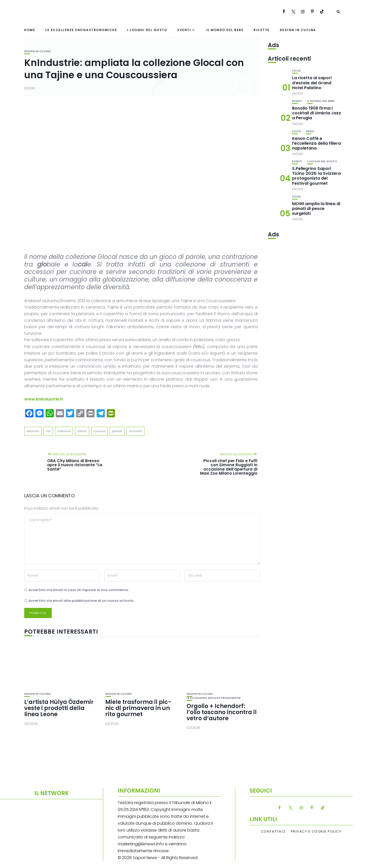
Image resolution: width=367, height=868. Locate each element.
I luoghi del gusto (147, 30)
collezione (64, 431)
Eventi (184, 30)
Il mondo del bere (225, 30)
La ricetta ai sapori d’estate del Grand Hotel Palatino (312, 83)
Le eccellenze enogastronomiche (81, 30)
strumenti (135, 431)
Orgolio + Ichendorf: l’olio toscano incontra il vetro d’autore (222, 712)
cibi (48, 431)
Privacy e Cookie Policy (316, 832)
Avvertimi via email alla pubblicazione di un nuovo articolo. (81, 601)
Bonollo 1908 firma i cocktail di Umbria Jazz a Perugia (317, 113)
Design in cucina (298, 30)
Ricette (262, 30)
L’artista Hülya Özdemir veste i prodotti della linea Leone (59, 708)
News (310, 131)
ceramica (33, 431)
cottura (82, 431)
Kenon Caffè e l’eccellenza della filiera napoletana (316, 143)
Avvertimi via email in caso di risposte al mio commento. (79, 590)
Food (296, 71)
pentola (117, 431)
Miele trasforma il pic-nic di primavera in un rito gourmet (138, 708)
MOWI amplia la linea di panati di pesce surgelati (316, 209)
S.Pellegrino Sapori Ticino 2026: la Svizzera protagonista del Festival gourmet (316, 176)
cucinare (99, 431)
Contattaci (273, 832)
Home (30, 30)
